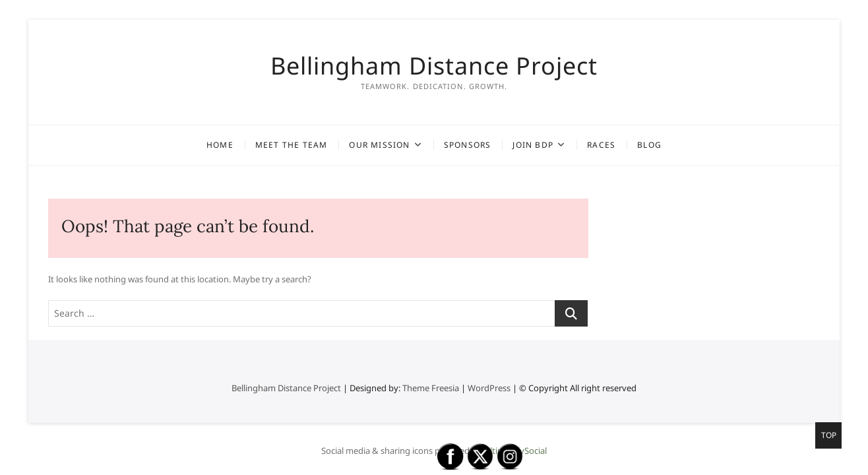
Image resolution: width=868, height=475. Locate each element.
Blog (649, 145)
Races (601, 145)
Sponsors (468, 145)
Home (220, 145)
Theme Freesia (431, 388)
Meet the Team (292, 145)
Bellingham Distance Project (434, 66)
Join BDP (533, 145)
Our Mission (379, 145)
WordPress (489, 388)
